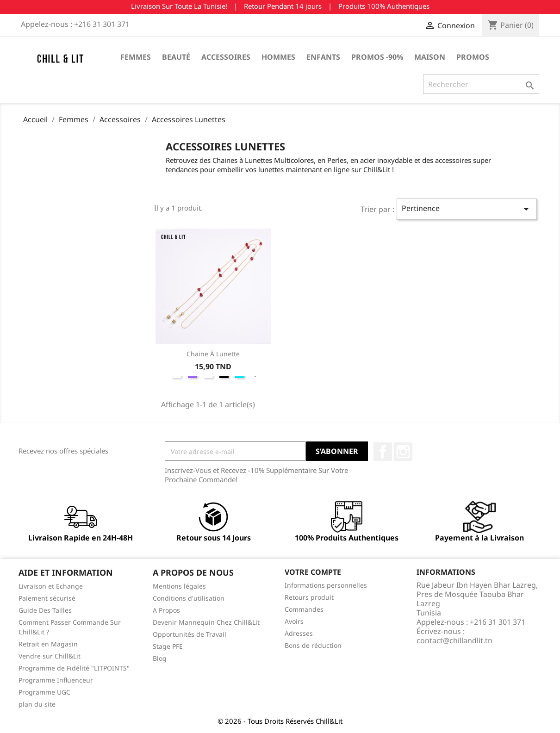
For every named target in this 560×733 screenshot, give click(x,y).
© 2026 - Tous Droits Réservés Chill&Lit (280, 721)
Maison (430, 57)
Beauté (176, 57)
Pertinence (467, 209)
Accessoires (226, 57)
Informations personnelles (326, 585)
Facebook (383, 452)
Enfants (323, 57)
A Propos (166, 610)
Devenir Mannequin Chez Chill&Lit (206, 622)
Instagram (403, 452)
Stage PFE (168, 646)
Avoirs (294, 621)
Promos (473, 57)
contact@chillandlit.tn (454, 640)
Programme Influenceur (56, 680)
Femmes (136, 57)
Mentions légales (179, 586)
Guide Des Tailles (45, 610)
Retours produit (309, 597)
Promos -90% (377, 57)
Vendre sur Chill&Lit (50, 656)
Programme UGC (44, 692)
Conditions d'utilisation (189, 598)
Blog (160, 658)
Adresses (299, 633)
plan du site (37, 704)
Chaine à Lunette (213, 354)
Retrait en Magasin (48, 644)
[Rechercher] (481, 84)
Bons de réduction (313, 645)
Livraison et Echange (51, 586)
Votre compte (313, 572)
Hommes (278, 57)
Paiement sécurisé (47, 598)
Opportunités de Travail (190, 634)
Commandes (304, 609)
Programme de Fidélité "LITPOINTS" (74, 668)
